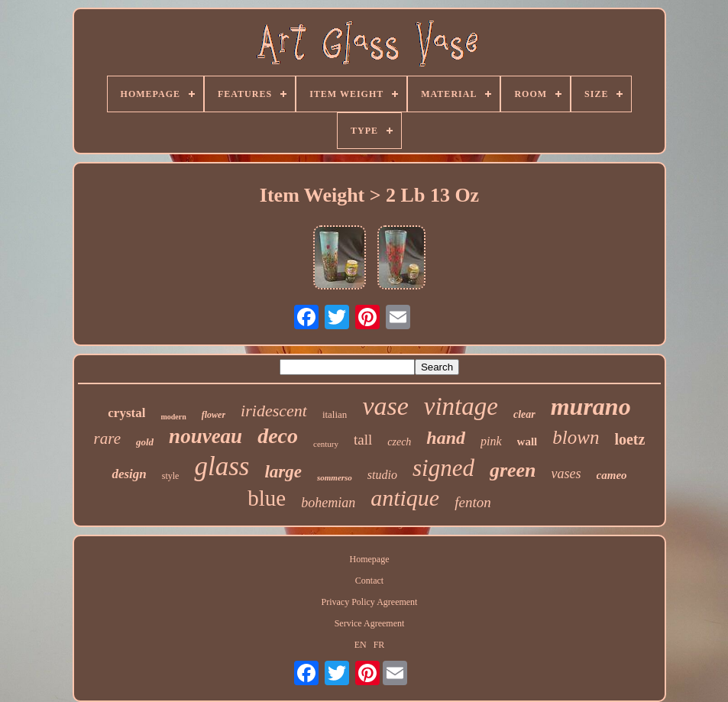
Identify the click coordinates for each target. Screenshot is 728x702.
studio (382, 475)
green (513, 470)
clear (524, 414)
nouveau (205, 436)
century (326, 444)
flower (214, 415)
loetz (629, 439)
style (171, 476)
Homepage (369, 559)
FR (379, 645)
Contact (369, 581)
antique (405, 498)
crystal (126, 413)
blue (267, 498)
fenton (473, 502)
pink (491, 441)
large (283, 472)
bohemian (328, 503)
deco (278, 436)
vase (385, 406)
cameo (612, 475)
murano (591, 406)
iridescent (274, 411)
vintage (461, 406)
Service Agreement (370, 623)
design (129, 474)
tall (363, 440)
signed (443, 468)
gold (145, 442)
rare (107, 438)
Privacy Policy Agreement (369, 602)
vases (566, 474)
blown (576, 437)
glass (222, 466)
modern (173, 417)
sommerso (335, 477)
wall (527, 442)
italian (335, 414)
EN (361, 645)
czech (399, 442)
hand (446, 438)
